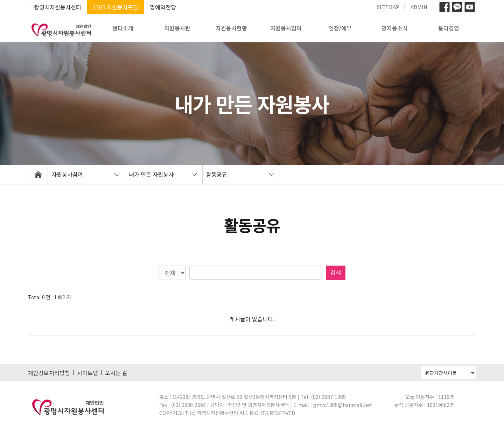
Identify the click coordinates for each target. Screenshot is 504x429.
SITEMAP (388, 7)
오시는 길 (116, 373)
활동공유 (217, 174)
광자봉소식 (395, 28)
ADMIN (419, 7)
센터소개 (123, 28)
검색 (336, 272)
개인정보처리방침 (49, 373)
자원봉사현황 (231, 28)
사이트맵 (87, 373)
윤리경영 (449, 28)
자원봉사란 (177, 28)
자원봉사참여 (286, 28)
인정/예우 (340, 28)
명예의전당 (163, 7)
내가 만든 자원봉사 (151, 174)
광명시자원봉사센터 (58, 7)
